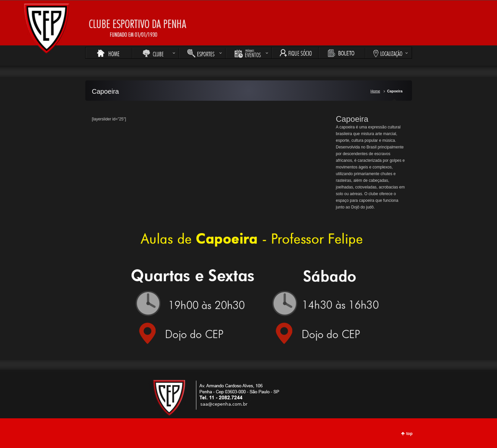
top (409, 434)
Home (375, 91)
